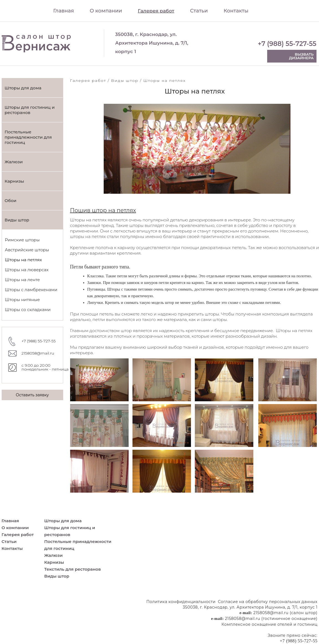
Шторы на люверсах (27, 270)
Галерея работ (156, 11)
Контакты (236, 11)
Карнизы (14, 181)
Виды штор (17, 220)
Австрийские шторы (27, 250)
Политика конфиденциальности (181, 602)
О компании (106, 11)
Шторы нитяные (22, 300)
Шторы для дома (23, 88)
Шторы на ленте (22, 280)
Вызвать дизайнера (301, 56)
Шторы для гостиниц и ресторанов (30, 110)
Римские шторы (22, 240)
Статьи (199, 11)
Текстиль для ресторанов (73, 569)
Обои (11, 201)
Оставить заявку (32, 395)
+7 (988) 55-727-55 (287, 44)
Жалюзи (14, 162)
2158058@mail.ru (38, 353)
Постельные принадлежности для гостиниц (28, 137)
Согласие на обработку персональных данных (268, 602)
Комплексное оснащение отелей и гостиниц (269, 624)
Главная (64, 11)
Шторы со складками (28, 310)
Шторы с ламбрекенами (31, 290)
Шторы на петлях (24, 260)
